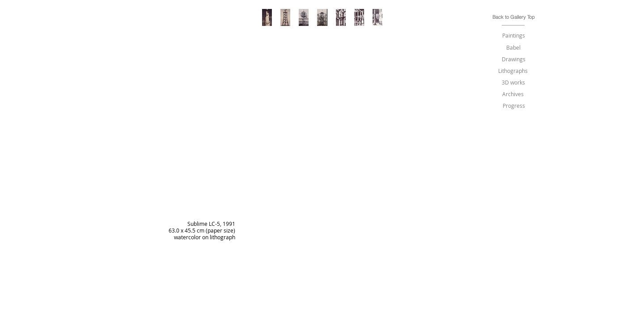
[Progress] (514, 106)
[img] (323, 177)
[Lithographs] (513, 71)
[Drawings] (513, 59)
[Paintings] (513, 36)
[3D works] (513, 83)
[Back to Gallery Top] (514, 17)
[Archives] (513, 94)
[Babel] (513, 48)
